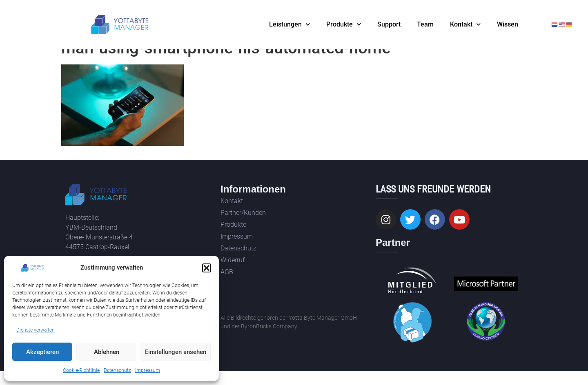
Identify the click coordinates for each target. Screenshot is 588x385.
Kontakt (465, 24)
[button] (207, 268)
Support (389, 24)
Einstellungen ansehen (176, 352)
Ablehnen (107, 352)
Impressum (148, 370)
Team (425, 24)
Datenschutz (117, 370)
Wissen (508, 24)
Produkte (344, 24)
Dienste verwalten (36, 330)
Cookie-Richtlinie (81, 370)
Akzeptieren (42, 352)
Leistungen (290, 24)
